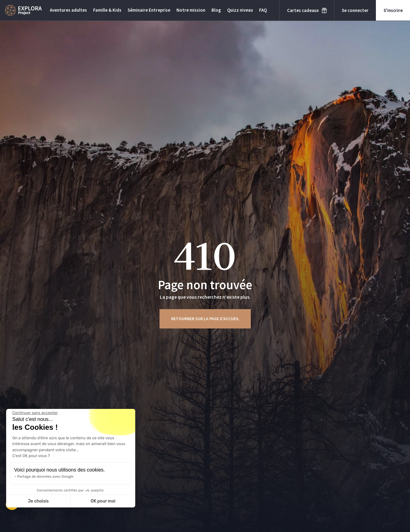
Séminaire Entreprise (149, 10)
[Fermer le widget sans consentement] (35, 413)
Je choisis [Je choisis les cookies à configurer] (38, 501)
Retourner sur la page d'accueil (205, 319)
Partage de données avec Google (45, 476)
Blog (216, 10)
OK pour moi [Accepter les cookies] (103, 501)
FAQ (263, 10)
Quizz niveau (240, 10)
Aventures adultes (68, 10)
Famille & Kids (107, 10)
